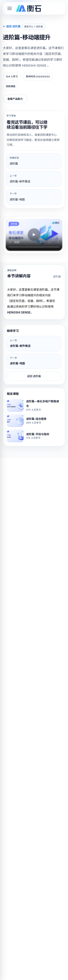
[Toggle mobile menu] (10, 8)
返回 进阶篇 (34, 376)
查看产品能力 (15, 99)
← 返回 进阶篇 (12, 26)
